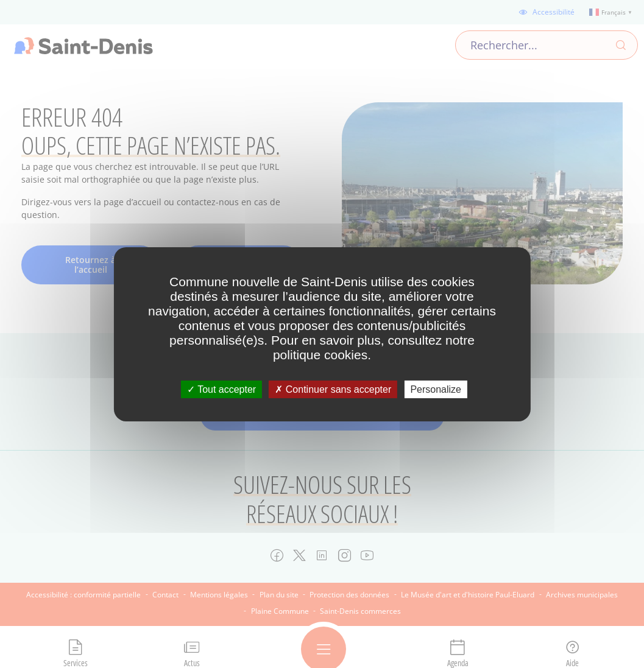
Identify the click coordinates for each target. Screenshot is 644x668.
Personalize (436, 389)
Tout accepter (221, 389)
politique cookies (320, 354)
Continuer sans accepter (333, 389)
